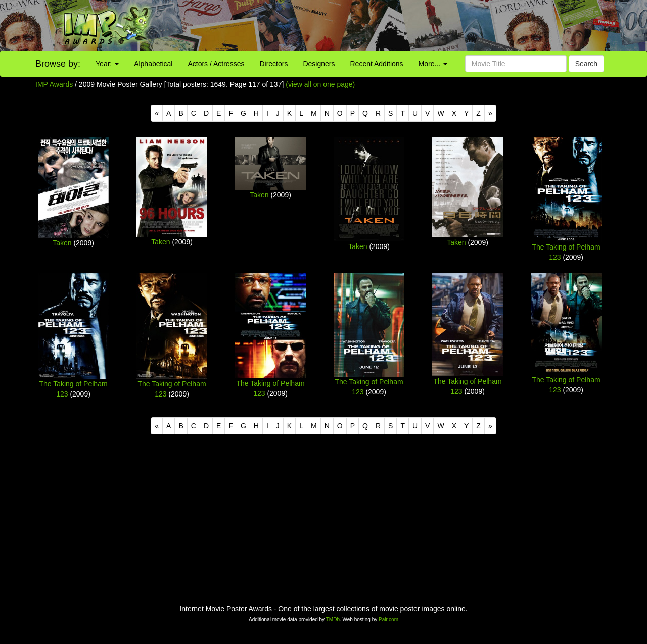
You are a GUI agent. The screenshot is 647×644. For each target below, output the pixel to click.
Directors (273, 64)
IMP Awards (54, 84)
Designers (319, 64)
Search (586, 64)
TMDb (333, 620)
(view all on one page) (320, 84)
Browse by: (58, 64)
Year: (107, 64)
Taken (62, 243)
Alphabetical (153, 64)
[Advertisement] (404, 25)
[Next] (490, 113)
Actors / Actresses (216, 64)
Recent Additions (377, 64)
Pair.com (388, 620)
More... (433, 64)
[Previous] (157, 113)
